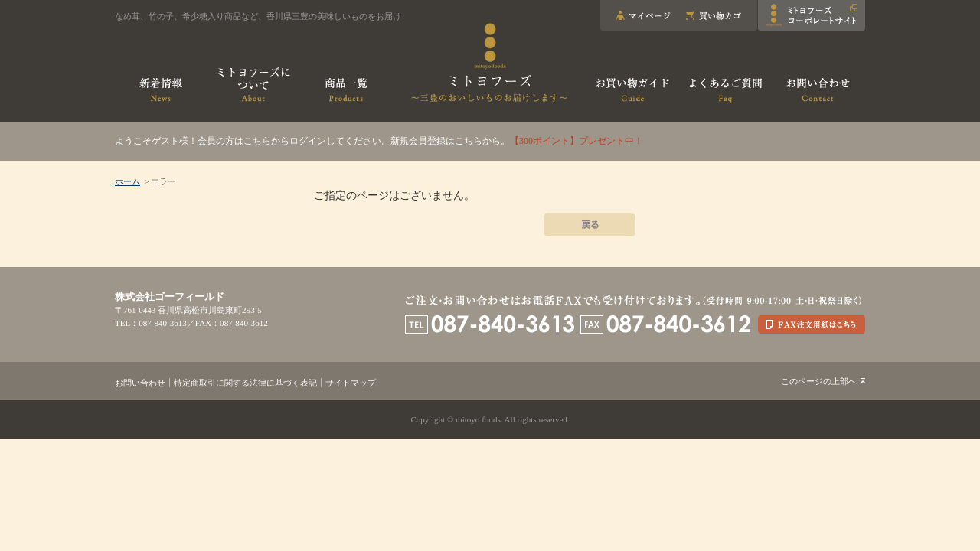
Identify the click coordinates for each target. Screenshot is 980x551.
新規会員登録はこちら (436, 141)
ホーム (127, 181)
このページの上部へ (819, 381)
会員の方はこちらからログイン (262, 141)
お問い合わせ (140, 383)
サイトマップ (351, 383)
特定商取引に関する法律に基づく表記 (245, 383)
